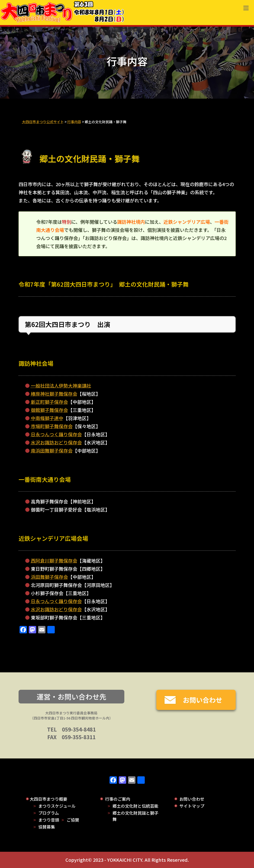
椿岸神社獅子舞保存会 (54, 394)
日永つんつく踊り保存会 (56, 434)
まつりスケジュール (57, 806)
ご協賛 (73, 820)
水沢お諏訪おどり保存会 (56, 442)
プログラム (49, 813)
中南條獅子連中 (47, 418)
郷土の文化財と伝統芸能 (135, 806)
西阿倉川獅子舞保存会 (54, 561)
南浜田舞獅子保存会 (52, 451)
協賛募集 (47, 827)
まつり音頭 (49, 820)
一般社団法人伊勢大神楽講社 (61, 386)
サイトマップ (192, 806)
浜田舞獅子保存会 (49, 577)
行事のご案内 (118, 799)
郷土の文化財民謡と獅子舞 (135, 816)
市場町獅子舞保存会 (52, 426)
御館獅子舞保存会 (49, 410)
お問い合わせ (192, 799)
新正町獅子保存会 (49, 402)
